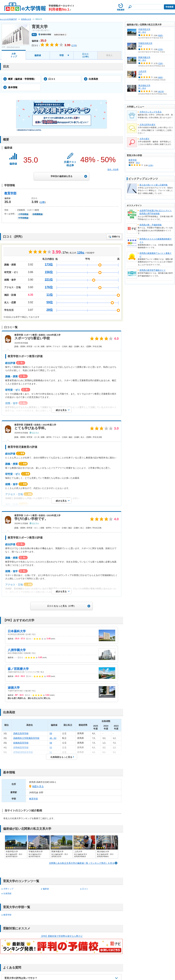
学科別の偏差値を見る (62, 176)
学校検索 (169, 7)
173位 (49, 264)
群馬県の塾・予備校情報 (151, 225)
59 (51, 733)
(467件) (161, 92)
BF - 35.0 (142, 32)
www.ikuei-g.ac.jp (13, 47)
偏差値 (38, 55)
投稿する (116, 237)
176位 (49, 287)
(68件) (161, 77)
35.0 (140, 46)
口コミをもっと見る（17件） (62, 606)
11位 (50, 295)
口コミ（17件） (86, 55)
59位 (50, 302)
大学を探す (144, 139)
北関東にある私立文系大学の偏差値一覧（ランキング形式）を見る (82, 863)
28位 (50, 310)
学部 (62, 55)
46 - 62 (53, 738)
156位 (49, 272)
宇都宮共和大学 (145, 43)
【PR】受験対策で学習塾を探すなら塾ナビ (62, 936)
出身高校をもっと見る (61, 757)
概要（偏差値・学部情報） (20, 79)
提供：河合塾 (113, 169)
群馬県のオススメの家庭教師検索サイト (156, 240)
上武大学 (142, 71)
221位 (49, 280)
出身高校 (91, 79)
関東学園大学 (144, 57)
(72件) (161, 63)
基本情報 (10, 87)
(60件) (161, 35)
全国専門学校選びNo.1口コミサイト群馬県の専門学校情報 (156, 212)
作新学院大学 (144, 29)
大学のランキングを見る (151, 112)
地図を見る (38, 786)
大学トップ (14, 55)
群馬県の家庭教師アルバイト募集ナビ (156, 255)
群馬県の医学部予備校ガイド (153, 270)
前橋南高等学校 (21, 743)
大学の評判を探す (148, 125)
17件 (42, 202)
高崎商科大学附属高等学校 (26, 738)
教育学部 (10, 193)
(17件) (151, 165)
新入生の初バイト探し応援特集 (154, 185)
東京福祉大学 (144, 85)
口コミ (50, 79)
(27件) (161, 49)
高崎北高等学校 (21, 733)
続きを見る (61, 410)
